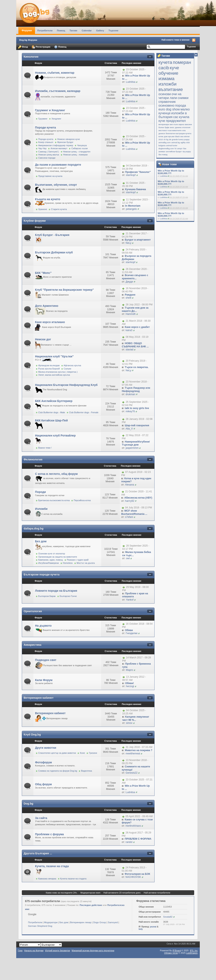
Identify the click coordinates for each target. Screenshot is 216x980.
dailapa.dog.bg (34, 528)
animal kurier (172, 145)
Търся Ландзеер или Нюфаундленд (136, 390)
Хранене (43, 209)
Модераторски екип (90, 893)
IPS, (194, 950)
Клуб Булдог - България (52, 235)
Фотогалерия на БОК (137, 874)
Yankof (130, 600)
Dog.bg (28, 804)
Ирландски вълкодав (49, 365)
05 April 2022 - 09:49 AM (139, 816)
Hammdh (131, 314)
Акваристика (33, 645)
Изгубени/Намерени (49, 563)
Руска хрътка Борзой (49, 369)
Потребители (45, 30)
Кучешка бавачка (136, 189)
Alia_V (129, 429)
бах (185, 148)
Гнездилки (132, 633)
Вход (23, 47)
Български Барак (47, 596)
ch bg (166, 139)
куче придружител (172, 121)
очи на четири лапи (170, 96)
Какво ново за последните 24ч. (62, 893)
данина (178, 127)
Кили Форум (44, 680)
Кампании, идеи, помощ (51, 560)
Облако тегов (171, 953)
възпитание (171, 89)
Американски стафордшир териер (56, 145)
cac (176, 117)
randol (129, 842)
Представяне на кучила (50, 176)
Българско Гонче (68, 596)
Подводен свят (46, 660)
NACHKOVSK (133, 877)
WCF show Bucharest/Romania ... (134, 512)
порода (181, 105)
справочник (167, 102)
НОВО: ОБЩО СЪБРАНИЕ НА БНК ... (135, 345)
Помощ (61, 30)
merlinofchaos (133, 826)
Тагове (73, 30)
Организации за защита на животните (58, 557)
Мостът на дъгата (86, 563)
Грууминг (43, 119)
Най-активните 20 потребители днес (122, 893)
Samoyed (113, 922)
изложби (168, 84)
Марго (129, 670)
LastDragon (192, 953)
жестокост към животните (170, 130)
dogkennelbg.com (166, 148)
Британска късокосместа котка (54, 500)
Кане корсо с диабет (137, 327)
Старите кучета (59, 209)
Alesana (130, 485)
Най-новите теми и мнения (175, 40)
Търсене (114, 30)
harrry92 (130, 501)
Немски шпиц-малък (49, 155)
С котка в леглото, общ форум (56, 474)
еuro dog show (169, 109)
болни (161, 127)
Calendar (87, 30)
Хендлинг (56, 119)
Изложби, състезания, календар (58, 91)
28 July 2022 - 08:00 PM (139, 305)
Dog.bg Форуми (28, 40)
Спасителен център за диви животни (57, 753)
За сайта (41, 818)
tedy (141, 929)
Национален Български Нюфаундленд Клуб (66, 385)
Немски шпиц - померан (75, 155)
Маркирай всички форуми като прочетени (93, 950)
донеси (162, 133)
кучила (184, 117)
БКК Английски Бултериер (54, 401)
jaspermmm (132, 448)
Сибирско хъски (79, 148)
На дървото (43, 626)
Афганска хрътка (72, 365)
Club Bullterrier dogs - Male (52, 412)
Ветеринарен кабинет (39, 698)
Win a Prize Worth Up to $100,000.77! (171, 172)
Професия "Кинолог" (138, 172)
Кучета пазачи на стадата (73, 879)
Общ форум (43, 784)
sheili (129, 298)
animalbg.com (165, 142)
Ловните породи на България (56, 591)
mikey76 (130, 411)
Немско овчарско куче (69, 139)
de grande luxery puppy (179, 139)
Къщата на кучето (48, 199)
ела (184, 130)
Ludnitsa (164, 176)
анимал (162, 151)
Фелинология (33, 459)
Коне (82, 753)
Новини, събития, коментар (55, 73)
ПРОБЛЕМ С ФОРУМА (138, 839)
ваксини (188, 124)
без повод (163, 154)
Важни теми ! (45, 448)
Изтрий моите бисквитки (58, 950)
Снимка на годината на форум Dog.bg (58, 771)
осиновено (167, 105)
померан (182, 62)
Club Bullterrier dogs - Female (84, 412)
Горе (20, 950)
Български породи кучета (42, 574)
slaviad (130, 350)
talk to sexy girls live (137, 408)
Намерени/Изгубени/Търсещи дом (136, 443)
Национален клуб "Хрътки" (54, 356)
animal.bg (176, 142)
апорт (180, 148)
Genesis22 (132, 773)
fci (176, 148)
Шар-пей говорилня (137, 425)
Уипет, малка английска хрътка (54, 375)
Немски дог (43, 339)
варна (181, 124)
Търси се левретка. (137, 367)
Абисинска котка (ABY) (138, 498)
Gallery (100, 30)
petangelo (131, 209)
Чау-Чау (42, 148)
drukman (131, 394)
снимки (183, 98)
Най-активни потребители (157, 893)
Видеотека (86, 771)
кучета (165, 62)
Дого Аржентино (47, 306)
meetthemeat (133, 754)
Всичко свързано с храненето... (135, 277)
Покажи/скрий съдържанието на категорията (150, 57)
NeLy (129, 243)
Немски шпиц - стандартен (77, 152)
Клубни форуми (35, 221)
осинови (165, 94)
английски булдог (174, 151)
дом (166, 136)
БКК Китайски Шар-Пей (51, 420)
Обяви (129, 630)
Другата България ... (38, 853)
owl (128, 558)
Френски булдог (65, 142)
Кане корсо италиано (50, 322)
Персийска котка (82, 500)
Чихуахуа (82, 145)
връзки (171, 136)
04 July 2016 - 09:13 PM (139, 508)
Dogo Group (100, 922)
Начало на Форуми (34, 950)
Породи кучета (45, 127)
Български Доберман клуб (54, 252)
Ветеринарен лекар (81, 922)
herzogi (130, 686)
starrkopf (131, 175)
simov (129, 723)
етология (186, 127)
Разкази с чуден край (78, 560)
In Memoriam (133, 206)
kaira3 (129, 330)
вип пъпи (174, 124)
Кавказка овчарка (47, 879)
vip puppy (187, 151)
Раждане (130, 295)
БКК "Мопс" (43, 273)
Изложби (41, 509)
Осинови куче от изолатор (52, 554)
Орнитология (33, 611)
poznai (153, 927)
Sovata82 (168, 917)
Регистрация (41, 47)
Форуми (27, 30)
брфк (167, 127)
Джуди (129, 282)
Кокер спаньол (46, 142)
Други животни (46, 748)
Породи (40, 492)
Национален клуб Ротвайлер (55, 435)
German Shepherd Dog (40, 926)
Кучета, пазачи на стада (52, 866)
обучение (168, 73)
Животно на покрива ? (139, 750)
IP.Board (177, 950)
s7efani (129, 517)
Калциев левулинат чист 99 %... (136, 718)
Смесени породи (47, 158)
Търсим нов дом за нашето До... (135, 309)
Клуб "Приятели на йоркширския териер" (64, 290)
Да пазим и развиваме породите (58, 165)
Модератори (51, 922)
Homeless (68, 563)
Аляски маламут (59, 148)
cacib (164, 68)
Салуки (67, 369)
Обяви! (130, 683)
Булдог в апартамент (138, 240)
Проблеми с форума (49, 834)
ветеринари (164, 124)
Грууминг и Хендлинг (50, 110)
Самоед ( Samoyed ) (49, 152)
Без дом (41, 541)
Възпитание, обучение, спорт (56, 185)
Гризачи (93, 753)
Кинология (31, 57)
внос (172, 127)
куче (174, 68)
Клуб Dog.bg (32, 734)
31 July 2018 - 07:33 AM (139, 747)
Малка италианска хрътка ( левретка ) (58, 372)
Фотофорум (43, 762)
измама (167, 79)
